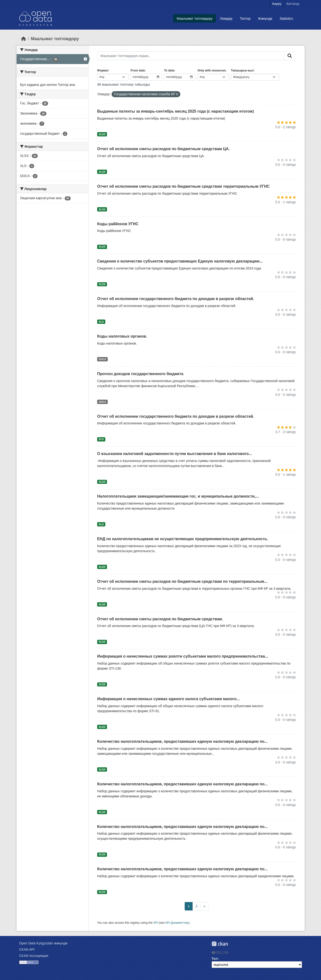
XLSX (102, 134)
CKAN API (27, 949)
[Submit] (290, 56)
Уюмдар (226, 19)
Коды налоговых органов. (122, 336)
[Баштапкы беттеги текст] (24, 39)
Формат (103, 70)
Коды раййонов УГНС (118, 224)
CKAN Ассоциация (34, 956)
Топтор (245, 19)
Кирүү (277, 4)
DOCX (102, 359)
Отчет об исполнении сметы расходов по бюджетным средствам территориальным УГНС (183, 186)
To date (169, 70)
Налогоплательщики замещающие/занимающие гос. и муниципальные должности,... (178, 496)
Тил (215, 959)
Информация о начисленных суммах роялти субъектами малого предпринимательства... (183, 656)
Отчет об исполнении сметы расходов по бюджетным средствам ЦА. (163, 149)
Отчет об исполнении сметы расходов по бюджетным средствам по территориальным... (182, 581)
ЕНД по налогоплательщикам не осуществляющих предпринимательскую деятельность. (183, 539)
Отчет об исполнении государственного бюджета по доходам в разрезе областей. (176, 299)
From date (138, 70)
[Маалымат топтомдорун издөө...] (190, 56)
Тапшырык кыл (242, 70)
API (156, 923)
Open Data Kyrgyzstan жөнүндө (43, 943)
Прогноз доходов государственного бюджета (140, 374)
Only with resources (211, 70)
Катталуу (293, 4)
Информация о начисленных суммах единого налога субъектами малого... (168, 699)
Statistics (286, 19)
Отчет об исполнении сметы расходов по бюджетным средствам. (160, 619)
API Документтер (177, 923)
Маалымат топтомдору (195, 19)
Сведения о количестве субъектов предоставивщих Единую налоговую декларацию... (180, 261)
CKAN (220, 944)
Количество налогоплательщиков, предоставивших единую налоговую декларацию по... (182, 741)
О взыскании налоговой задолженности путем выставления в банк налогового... (175, 454)
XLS (101, 322)
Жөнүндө (265, 19)
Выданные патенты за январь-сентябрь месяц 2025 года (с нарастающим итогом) (175, 111)
